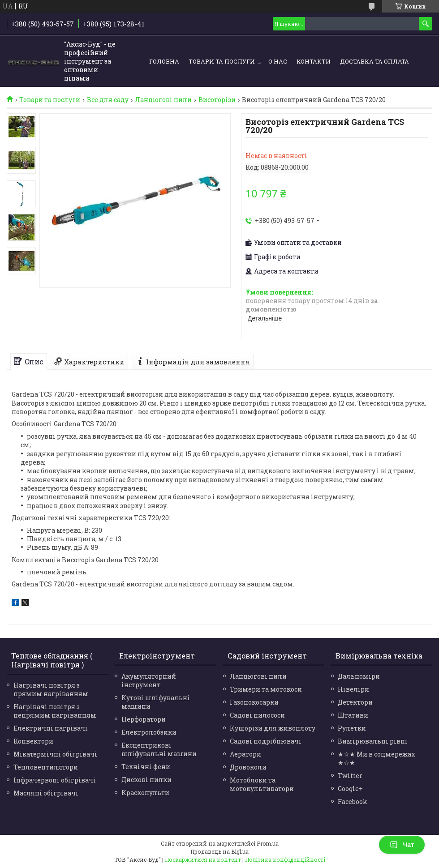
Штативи (353, 715)
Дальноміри (359, 676)
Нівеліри (353, 689)
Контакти (314, 61)
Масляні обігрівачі (46, 793)
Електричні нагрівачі (51, 728)
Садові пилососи (257, 715)
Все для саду (108, 100)
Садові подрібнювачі (266, 741)
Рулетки (352, 728)
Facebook (353, 802)
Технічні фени (146, 767)
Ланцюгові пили (163, 100)
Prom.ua (268, 843)
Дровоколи (248, 767)
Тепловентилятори (46, 767)
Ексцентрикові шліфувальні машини (159, 749)
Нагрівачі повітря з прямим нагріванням (51, 689)
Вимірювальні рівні (373, 741)
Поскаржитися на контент (203, 859)
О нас (278, 61)
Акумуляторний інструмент (149, 680)
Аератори (245, 754)
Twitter (350, 776)
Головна (164, 61)
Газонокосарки (254, 702)
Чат (402, 845)
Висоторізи (217, 100)
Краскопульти (145, 793)
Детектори (355, 702)
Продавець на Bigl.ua (219, 851)
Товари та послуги (222, 61)
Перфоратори (144, 719)
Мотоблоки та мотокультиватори (262, 784)
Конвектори (33, 741)
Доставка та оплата (374, 61)
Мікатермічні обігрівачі (55, 754)
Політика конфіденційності (285, 859)
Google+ (350, 789)
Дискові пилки (146, 780)
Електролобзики (149, 732)
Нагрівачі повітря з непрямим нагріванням (55, 711)
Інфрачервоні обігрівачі (55, 780)
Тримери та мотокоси (266, 689)
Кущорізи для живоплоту (273, 728)
